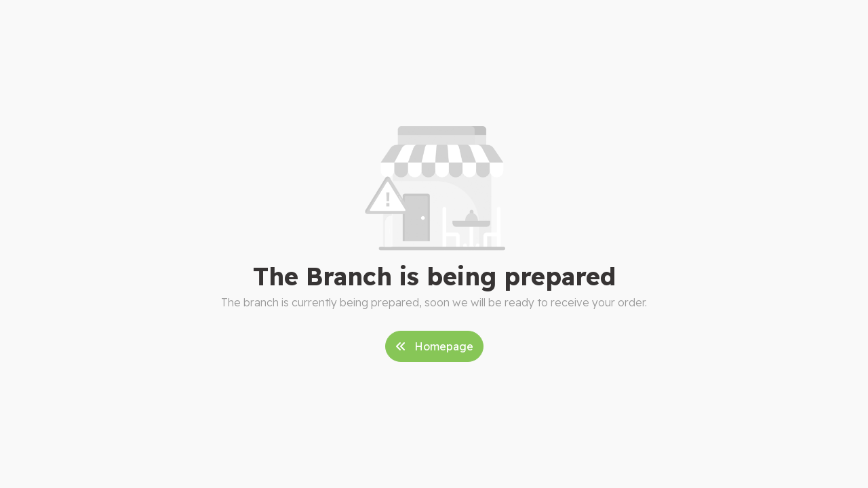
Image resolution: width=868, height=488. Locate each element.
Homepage (434, 346)
